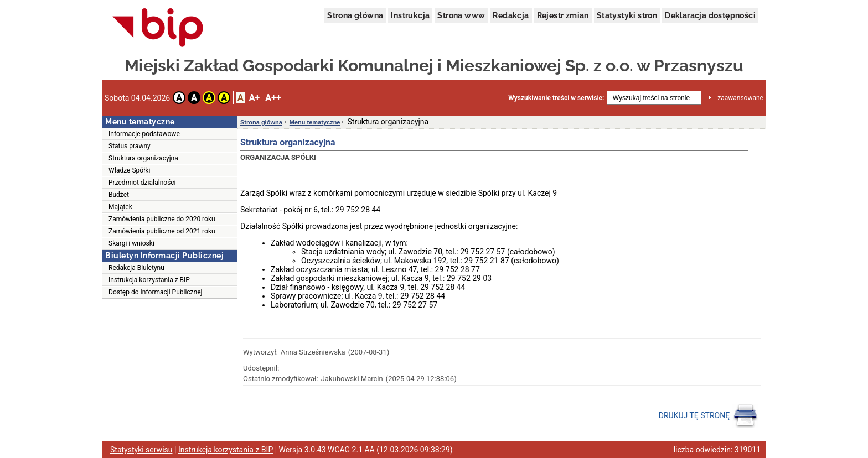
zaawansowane (740, 98)
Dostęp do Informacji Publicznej (155, 292)
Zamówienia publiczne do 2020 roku (162, 219)
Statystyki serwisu (141, 450)
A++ (273, 98)
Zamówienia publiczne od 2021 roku (162, 231)
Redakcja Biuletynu (136, 268)
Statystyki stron (627, 15)
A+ (254, 98)
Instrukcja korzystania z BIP (149, 280)
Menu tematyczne (315, 122)
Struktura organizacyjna (143, 158)
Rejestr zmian (563, 15)
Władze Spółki (129, 170)
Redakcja (511, 15)
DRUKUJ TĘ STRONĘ (708, 416)
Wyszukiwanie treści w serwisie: (556, 98)
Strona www (461, 15)
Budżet (119, 195)
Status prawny (130, 146)
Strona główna (355, 15)
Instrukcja (410, 15)
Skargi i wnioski (131, 243)
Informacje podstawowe (144, 134)
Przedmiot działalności (142, 183)
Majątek (120, 207)
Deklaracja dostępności (710, 15)
